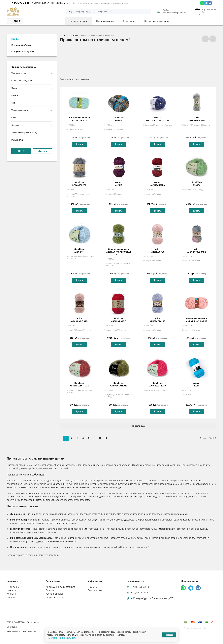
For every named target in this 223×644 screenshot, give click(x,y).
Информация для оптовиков (61, 584)
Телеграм (206, 3)
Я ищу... (70, 11)
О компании (129, 21)
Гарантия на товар (55, 594)
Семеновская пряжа (80, 116)
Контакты (12, 591)
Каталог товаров (78, 21)
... (94, 435)
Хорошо (169, 635)
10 (100, 435)
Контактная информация (157, 21)
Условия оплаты (54, 591)
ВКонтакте (210, 3)
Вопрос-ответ (95, 588)
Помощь (50, 588)
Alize (197, 116)
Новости (11, 588)
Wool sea (80, 181)
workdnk (203, 625)
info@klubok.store (140, 590)
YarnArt (158, 116)
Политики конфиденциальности (62, 638)
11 (106, 435)
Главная (64, 36)
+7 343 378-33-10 (20, 3)
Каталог (74, 36)
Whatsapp (202, 3)
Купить (80, 141)
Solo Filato (119, 116)
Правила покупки (105, 21)
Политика (12, 594)
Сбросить (42, 151)
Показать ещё (138, 423)
